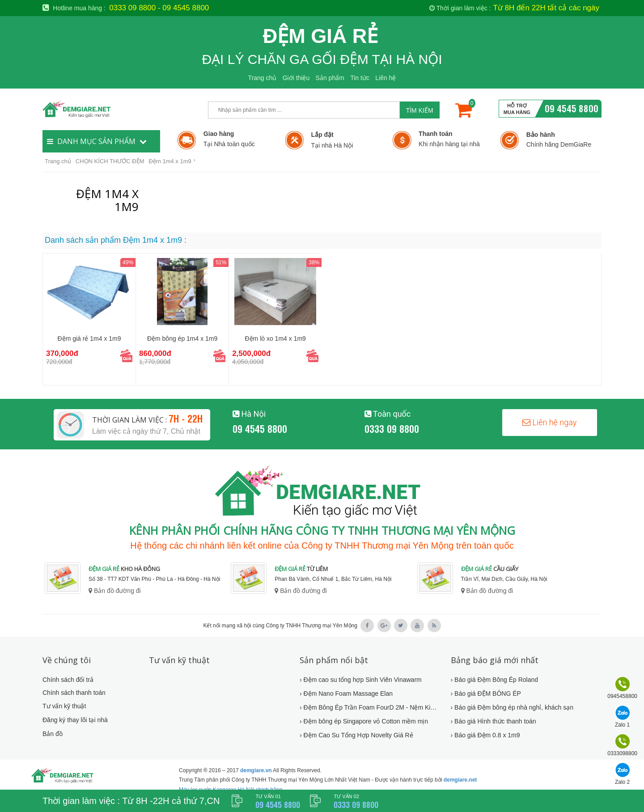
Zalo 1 (622, 725)
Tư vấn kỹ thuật (64, 706)
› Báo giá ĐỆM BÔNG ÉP (486, 694)
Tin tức (360, 78)
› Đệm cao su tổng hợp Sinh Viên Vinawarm (361, 680)
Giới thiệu (296, 78)
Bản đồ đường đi (115, 591)
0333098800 (622, 753)
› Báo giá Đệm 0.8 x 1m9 (485, 735)
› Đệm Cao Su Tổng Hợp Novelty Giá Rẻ (356, 735)
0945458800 (622, 696)
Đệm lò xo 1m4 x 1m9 (275, 338)
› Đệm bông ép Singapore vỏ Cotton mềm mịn (364, 721)
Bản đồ (53, 734)
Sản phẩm (330, 78)
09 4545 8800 (572, 108)
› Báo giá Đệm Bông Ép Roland (495, 680)
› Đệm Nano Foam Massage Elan (346, 694)
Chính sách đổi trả (68, 680)
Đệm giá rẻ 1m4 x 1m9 (89, 338)
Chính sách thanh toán (74, 693)
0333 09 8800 (392, 428)
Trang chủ (263, 78)
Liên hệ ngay (549, 422)
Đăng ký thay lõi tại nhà (75, 720)
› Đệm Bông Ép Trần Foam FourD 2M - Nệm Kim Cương (370, 707)
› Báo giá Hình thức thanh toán (494, 721)
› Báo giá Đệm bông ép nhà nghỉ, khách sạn (512, 707)
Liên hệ (386, 78)
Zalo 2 (622, 782)
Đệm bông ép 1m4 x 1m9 (182, 338)
